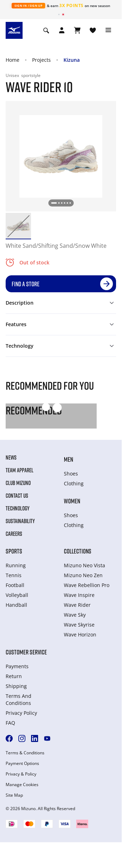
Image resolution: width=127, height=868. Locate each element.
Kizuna (72, 60)
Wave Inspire (79, 595)
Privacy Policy (21, 713)
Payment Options (22, 764)
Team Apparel (20, 470)
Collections (78, 551)
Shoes (71, 474)
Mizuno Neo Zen (83, 575)
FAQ (10, 723)
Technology (18, 508)
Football (15, 585)
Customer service (26, 652)
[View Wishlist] (93, 30)
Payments (17, 666)
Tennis (14, 575)
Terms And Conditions (19, 699)
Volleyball (17, 595)
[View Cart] (77, 30)
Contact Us (17, 496)
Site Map (14, 795)
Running (16, 565)
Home (13, 60)
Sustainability (20, 521)
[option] (18, 226)
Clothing (74, 483)
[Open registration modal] (62, 30)
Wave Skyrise (79, 625)
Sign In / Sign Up (28, 5)
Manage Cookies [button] (22, 785)
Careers (14, 534)
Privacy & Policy (21, 774)
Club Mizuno (18, 483)
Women (72, 501)
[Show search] (46, 30)
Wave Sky (75, 615)
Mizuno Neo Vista (84, 565)
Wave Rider (77, 605)
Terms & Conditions (25, 753)
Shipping (16, 686)
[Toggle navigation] (108, 30)
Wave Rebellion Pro (87, 585)
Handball (16, 605)
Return (14, 676)
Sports (14, 551)
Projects (41, 60)
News (11, 457)
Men (68, 459)
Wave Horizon (80, 634)
